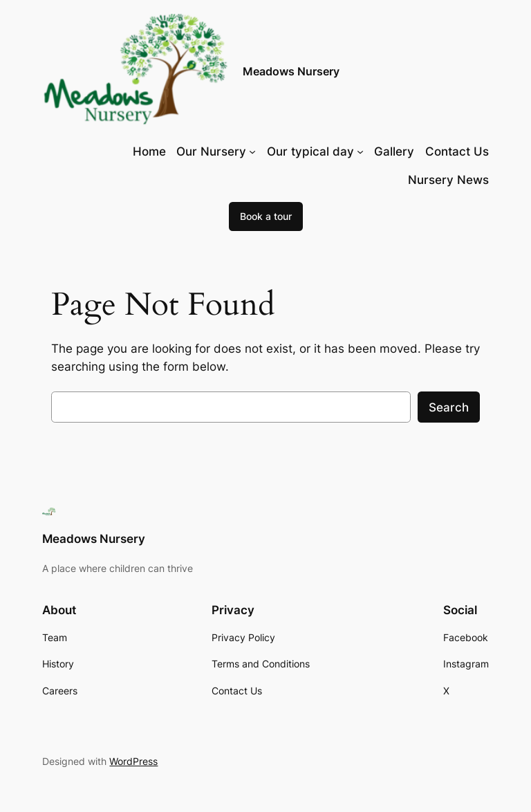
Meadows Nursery (291, 71)
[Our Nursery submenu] (252, 151)
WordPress (133, 761)
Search (449, 407)
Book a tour (266, 216)
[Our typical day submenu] (360, 151)
